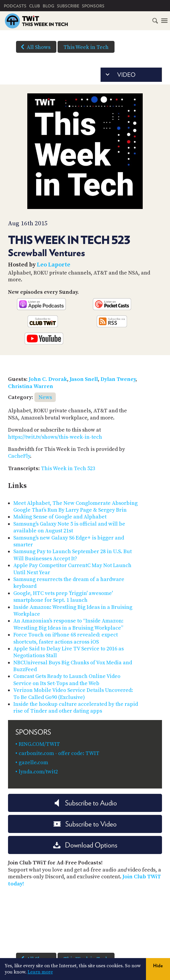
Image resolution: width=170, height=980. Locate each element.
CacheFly (19, 456)
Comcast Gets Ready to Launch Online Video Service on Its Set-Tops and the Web (67, 680)
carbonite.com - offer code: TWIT (59, 753)
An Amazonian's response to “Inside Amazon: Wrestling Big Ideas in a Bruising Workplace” (68, 624)
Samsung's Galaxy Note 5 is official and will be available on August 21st (69, 527)
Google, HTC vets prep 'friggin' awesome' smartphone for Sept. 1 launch (63, 597)
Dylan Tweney (118, 379)
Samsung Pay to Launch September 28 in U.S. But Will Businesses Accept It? (73, 555)
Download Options (85, 845)
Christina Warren (31, 386)
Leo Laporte (54, 265)
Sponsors (93, 6)
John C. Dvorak (48, 379)
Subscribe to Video (85, 824)
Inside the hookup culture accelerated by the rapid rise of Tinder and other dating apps (76, 708)
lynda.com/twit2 (38, 772)
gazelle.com (33, 763)
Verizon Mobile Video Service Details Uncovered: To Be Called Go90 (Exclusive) (73, 694)
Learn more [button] (40, 972)
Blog (49, 6)
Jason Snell (84, 379)
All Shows (34, 47)
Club (35, 6)
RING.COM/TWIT (39, 744)
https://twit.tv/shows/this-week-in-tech (55, 437)
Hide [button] (158, 966)
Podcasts (15, 6)
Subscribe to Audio (85, 803)
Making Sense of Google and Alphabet (60, 517)
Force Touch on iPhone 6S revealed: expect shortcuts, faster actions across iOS (66, 638)
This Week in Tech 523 (68, 469)
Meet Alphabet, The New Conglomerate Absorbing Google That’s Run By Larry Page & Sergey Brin (76, 507)
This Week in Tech (86, 47)
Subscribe (68, 6)
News (45, 397)
